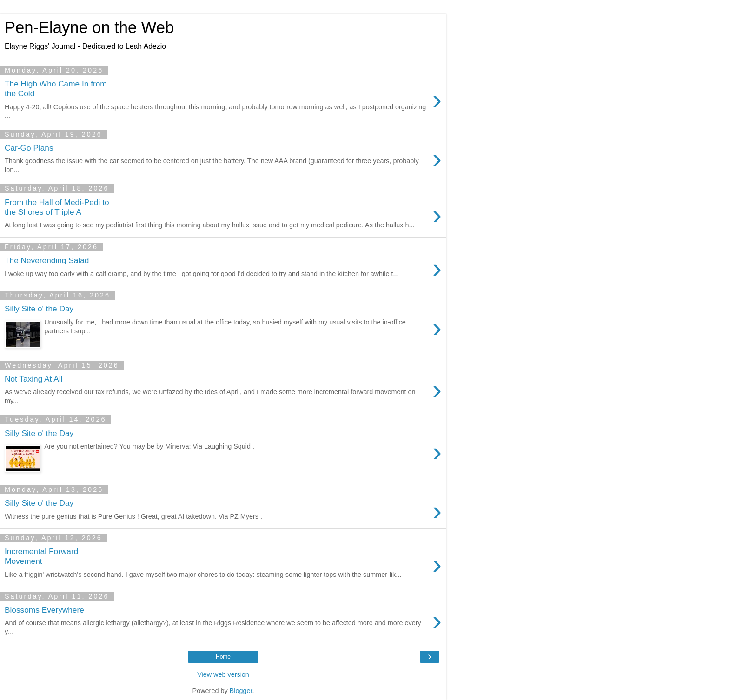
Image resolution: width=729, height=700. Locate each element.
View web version (223, 674)
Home (223, 657)
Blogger (241, 691)
